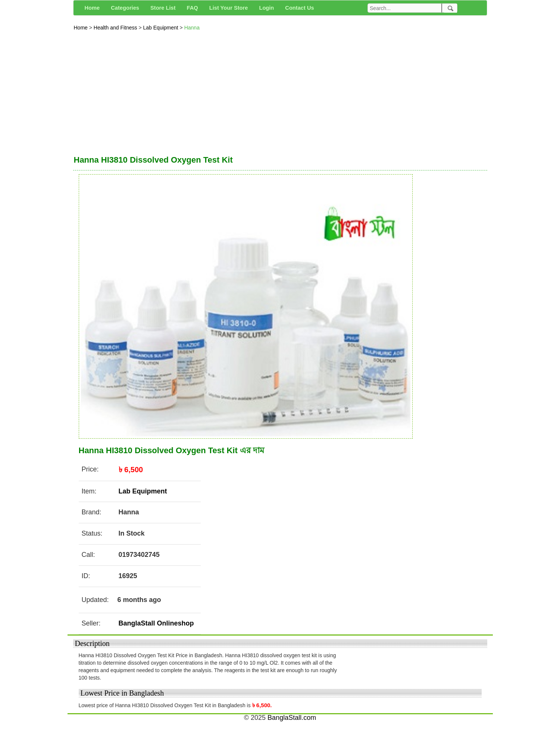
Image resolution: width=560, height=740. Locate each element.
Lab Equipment (162, 28)
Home (82, 28)
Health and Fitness (116, 28)
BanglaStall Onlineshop (156, 623)
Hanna (192, 28)
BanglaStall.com (292, 718)
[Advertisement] (280, 91)
